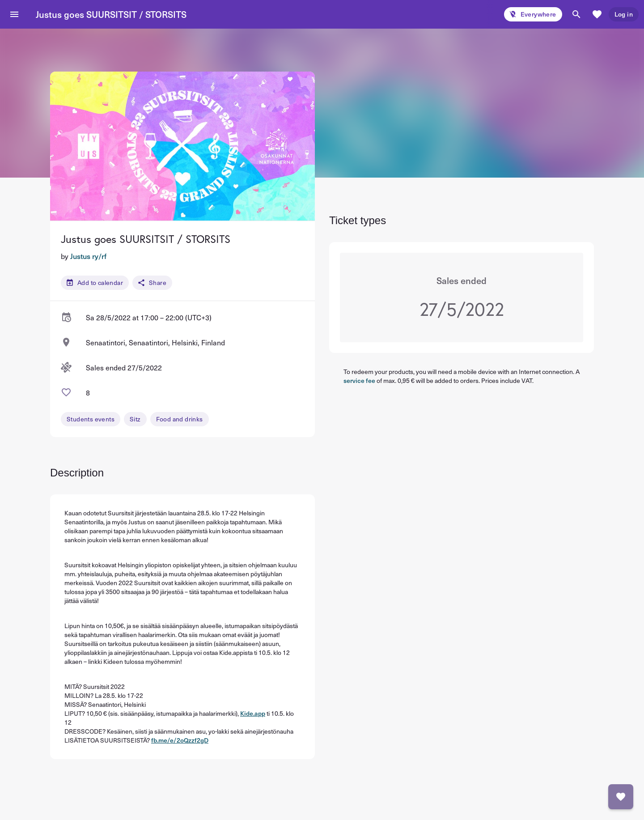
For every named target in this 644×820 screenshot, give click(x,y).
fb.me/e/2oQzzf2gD (180, 740)
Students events (91, 419)
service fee (359, 380)
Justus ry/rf (88, 256)
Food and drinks (180, 419)
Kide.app (253, 713)
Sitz (135, 419)
